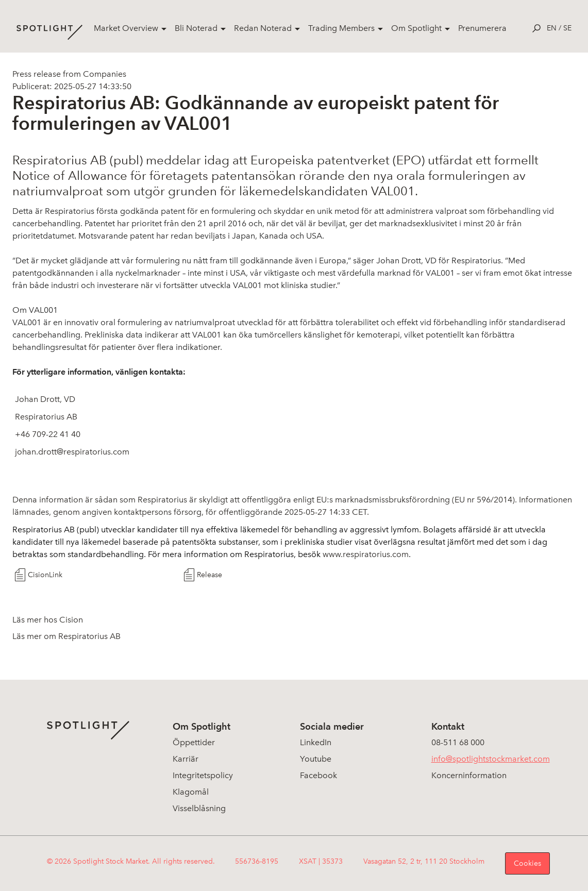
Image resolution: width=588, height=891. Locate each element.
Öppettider (194, 742)
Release (209, 575)
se (567, 28)
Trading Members (341, 28)
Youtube (316, 759)
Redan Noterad (263, 28)
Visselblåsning (199, 808)
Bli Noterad (196, 28)
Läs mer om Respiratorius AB (66, 636)
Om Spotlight (416, 28)
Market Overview (126, 28)
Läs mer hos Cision (48, 620)
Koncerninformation (469, 775)
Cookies (527, 863)
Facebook (318, 775)
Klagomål (191, 792)
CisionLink (45, 575)
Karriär (186, 759)
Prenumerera (482, 28)
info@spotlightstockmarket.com (491, 759)
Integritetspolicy (203, 775)
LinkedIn (316, 742)
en (552, 28)
